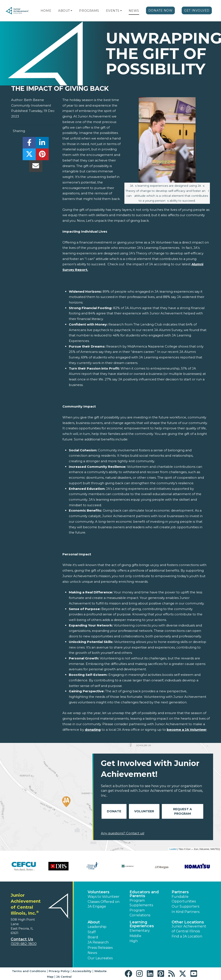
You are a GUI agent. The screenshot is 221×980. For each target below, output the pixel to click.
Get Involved (197, 10)
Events (113, 11)
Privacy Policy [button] (59, 971)
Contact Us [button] (22, 939)
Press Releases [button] (100, 948)
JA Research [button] (98, 942)
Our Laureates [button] (100, 958)
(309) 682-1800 (24, 944)
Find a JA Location (187, 936)
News (134, 11)
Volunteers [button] (99, 892)
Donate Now (161, 10)
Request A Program (183, 811)
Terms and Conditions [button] (29, 971)
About (64, 11)
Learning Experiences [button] (142, 924)
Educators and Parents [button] (144, 894)
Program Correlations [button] (140, 913)
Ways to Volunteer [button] (104, 897)
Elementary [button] (140, 931)
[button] (71, 11)
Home (46, 11)
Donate (114, 811)
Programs (89, 11)
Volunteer (144, 811)
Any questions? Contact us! (123, 833)
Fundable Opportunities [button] (184, 899)
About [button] (94, 922)
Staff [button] (92, 932)
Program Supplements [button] (141, 903)
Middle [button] (135, 936)
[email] (36, 167)
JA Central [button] (64, 977)
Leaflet (173, 849)
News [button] (92, 953)
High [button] (134, 941)
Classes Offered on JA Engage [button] (104, 904)
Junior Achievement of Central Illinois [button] (189, 929)
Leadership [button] (97, 927)
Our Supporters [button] (185, 906)
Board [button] (93, 937)
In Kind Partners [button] (186, 912)
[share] (29, 144)
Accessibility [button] (82, 971)
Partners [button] (180, 892)
